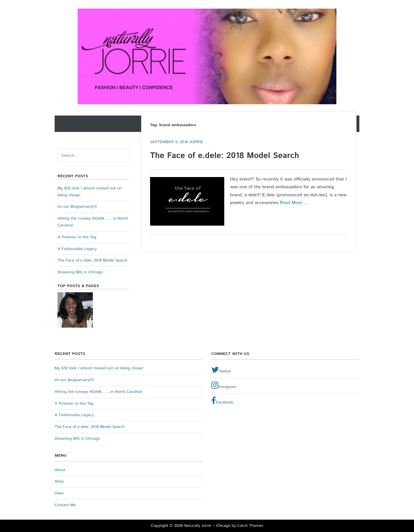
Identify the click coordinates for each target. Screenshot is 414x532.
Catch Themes (250, 526)
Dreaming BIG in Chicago (80, 272)
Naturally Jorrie (198, 526)
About (60, 470)
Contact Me (65, 505)
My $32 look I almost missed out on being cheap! (99, 368)
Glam (59, 493)
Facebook (222, 401)
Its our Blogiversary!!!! (77, 207)
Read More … (294, 203)
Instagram (224, 385)
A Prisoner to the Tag (77, 237)
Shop (59, 481)
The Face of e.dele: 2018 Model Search (225, 156)
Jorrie (196, 142)
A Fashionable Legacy (77, 249)
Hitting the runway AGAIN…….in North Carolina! (98, 392)
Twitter (221, 370)
